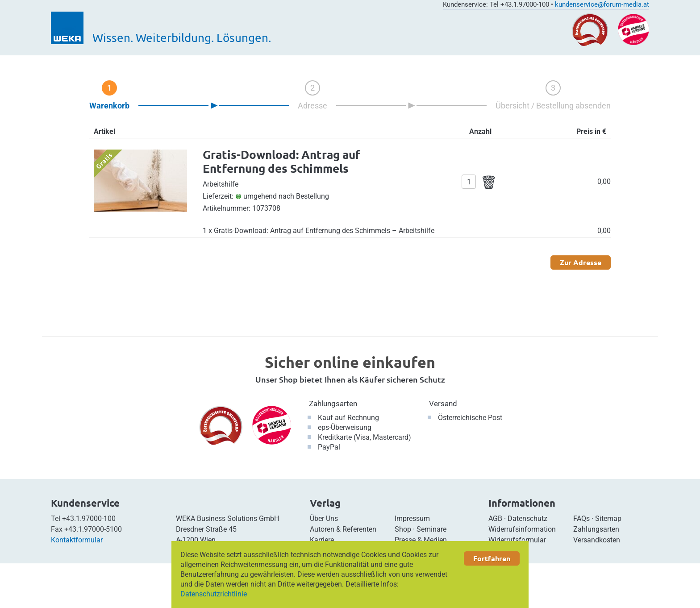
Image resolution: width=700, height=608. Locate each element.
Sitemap (608, 518)
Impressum (412, 518)
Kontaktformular (77, 540)
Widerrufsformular (517, 540)
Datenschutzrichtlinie (214, 594)
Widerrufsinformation (522, 529)
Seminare (431, 529)
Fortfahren (492, 558)
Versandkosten (597, 540)
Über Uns (324, 518)
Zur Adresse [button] (581, 262)
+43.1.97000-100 (89, 518)
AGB (495, 518)
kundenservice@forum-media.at (602, 4)
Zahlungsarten (333, 404)
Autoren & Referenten (343, 529)
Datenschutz (527, 518)
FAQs (581, 518)
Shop (403, 529)
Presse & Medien (421, 540)
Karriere (322, 540)
